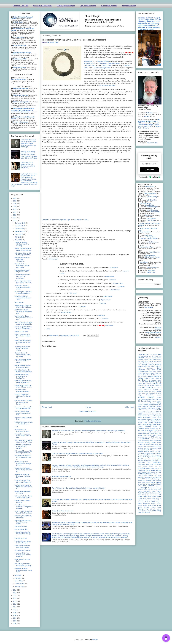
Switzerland (147, 491)
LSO (156, 437)
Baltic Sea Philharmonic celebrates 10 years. (22, 547)
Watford (153, 504)
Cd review (121, 287)
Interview (102, 315)
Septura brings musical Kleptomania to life (22, 271)
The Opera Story (152, 495)
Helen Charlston (155, 212)
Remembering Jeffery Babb (61, 476)
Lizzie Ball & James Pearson (149, 239)
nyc (156, 452)
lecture (145, 432)
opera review (107, 296)
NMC (148, 448)
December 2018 (20, 223)
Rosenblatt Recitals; (144, 474)
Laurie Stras (143, 262)
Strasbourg (158, 488)
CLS (143, 393)
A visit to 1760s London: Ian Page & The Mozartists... (23, 512)
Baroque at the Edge (155, 363)
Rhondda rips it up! (21, 538)
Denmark (153, 403)
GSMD (140, 424)
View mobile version (88, 411)
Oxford (140, 461)
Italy (157, 428)
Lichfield (140, 435)
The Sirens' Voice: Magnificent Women (22, 391)
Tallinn (153, 491)
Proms (148, 469)
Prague (151, 466)
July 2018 (18, 237)
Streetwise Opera (142, 490)
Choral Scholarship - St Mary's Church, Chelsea (23, 371)
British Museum (157, 372)
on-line (147, 453)
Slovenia (159, 481)
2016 (15, 593)
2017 (15, 590)
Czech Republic (157, 401)
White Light (88, 61)
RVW (139, 476)
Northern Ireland (143, 452)
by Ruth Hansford (148, 382)
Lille (145, 435)
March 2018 (19, 581)
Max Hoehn (149, 215)
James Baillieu (149, 205)
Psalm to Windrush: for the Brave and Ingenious (23, 382)
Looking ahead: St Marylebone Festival (22, 430)
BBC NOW (151, 366)
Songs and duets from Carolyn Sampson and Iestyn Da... (23, 555)
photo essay (150, 464)
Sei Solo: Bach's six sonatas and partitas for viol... (24, 423)
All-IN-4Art (148, 358)
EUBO (159, 410)
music (155, 441)
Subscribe (149, 170)
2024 (15, 204)
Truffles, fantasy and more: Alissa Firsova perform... (23, 249)
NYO (160, 452)
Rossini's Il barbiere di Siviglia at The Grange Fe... (23, 396)
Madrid (139, 439)
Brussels (150, 375)
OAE (143, 453)
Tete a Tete (145, 493)
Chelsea (140, 390)
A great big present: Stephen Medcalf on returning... (22, 244)
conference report (143, 399)
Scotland (148, 479)
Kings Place (153, 430)
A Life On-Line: (153, 354)
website (159, 504)
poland (139, 466)
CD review (114, 268)
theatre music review (150, 496)
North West (150, 450)
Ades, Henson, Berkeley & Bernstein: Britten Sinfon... (23, 361)
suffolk (159, 490)
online (151, 453)
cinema (146, 392)
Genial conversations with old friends (23, 492)
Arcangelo (141, 360)
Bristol (150, 372)
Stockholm (151, 488)
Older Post (129, 407)
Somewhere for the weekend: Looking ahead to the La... (23, 507)
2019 (15, 218)
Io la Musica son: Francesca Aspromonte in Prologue (23, 441)
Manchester (146, 439)
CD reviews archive (109, 6)
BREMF (140, 372)
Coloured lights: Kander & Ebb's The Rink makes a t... (23, 487)
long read (148, 437)
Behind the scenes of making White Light (56, 220)
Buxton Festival (153, 377)
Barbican (146, 363)
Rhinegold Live (146, 472)
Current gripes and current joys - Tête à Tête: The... (23, 282)
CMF (147, 393)
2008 (15, 615)
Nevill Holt (158, 444)
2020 (15, 215)
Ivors (160, 428)
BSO (154, 375)
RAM (156, 469)
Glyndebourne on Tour (144, 421)
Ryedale (145, 476)
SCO (143, 479)
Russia (159, 474)
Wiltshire (159, 509)
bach (139, 361)
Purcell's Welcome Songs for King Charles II (23, 542)
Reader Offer (141, 470)
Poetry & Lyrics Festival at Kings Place (23, 517)
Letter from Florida (148, 434)
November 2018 (20, 226)
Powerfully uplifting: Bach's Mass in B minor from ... (23, 328)
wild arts (153, 509)
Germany (140, 419)
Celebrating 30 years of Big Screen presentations (23, 452)
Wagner (159, 502)
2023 (15, 207)
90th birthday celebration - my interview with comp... (23, 565)
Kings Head (145, 430)
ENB (149, 408)
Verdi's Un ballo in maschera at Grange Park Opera (22, 266)
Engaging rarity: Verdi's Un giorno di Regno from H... (23, 386)
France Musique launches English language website (23, 522)
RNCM (159, 472)
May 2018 (18, 575)
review (139, 472)
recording (158, 470)
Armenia (146, 360)
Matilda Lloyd (151, 272)
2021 (15, 212)
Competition (150, 395)
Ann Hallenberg (155, 252)
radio (153, 469)
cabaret (149, 384)
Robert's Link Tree (21, 6)
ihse (160, 426)
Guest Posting (147, 424)
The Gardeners (154, 493)
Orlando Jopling (152, 197)
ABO (139, 356)
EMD (146, 408)
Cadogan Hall (156, 384)
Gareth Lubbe (106, 66)
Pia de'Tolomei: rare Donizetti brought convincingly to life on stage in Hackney (79, 488)
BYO (145, 384)
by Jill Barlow (151, 380)
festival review (146, 414)
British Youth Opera (143, 373)
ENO (139, 410)
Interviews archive (129, 6)
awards (159, 360)
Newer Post (47, 407)
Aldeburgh (141, 358)
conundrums (152, 399)
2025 (15, 201)
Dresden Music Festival (151, 405)
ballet (142, 361)
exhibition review (146, 412)
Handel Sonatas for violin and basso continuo (23, 366)
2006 (15, 621)
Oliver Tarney (151, 220)
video (57, 42)
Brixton (145, 375)
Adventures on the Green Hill (151, 356)
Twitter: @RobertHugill (66, 6)
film (151, 414)
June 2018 (18, 240)
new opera (140, 446)
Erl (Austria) (145, 410)
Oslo (160, 459)
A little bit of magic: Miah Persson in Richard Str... (23, 481)
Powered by (149, 177)
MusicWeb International (154, 332)
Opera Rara (151, 457)
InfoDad (159, 337)
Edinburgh (145, 407)
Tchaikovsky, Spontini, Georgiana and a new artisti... (22, 287)
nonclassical (153, 448)
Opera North (142, 457)
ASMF (150, 360)
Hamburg (140, 426)
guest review (157, 424)
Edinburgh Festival (155, 407)
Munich (159, 439)
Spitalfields (151, 486)
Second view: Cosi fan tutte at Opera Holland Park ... (23, 408)
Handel (148, 426)
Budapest (159, 375)
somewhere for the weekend (147, 484)
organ (156, 459)
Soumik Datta (91, 66)
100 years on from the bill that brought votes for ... (23, 254)
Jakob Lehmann (152, 267)
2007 (15, 618)
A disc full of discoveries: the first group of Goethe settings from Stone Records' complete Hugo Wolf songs (89, 431)
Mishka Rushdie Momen (152, 257)
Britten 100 (153, 373)
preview (142, 468)
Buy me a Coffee (152, 143)
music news (150, 442)
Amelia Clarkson (152, 242)
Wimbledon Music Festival (145, 511)
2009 (15, 612)
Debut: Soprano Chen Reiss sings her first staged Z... (23, 323)
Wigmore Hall (143, 509)
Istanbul (152, 428)
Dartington (145, 403)
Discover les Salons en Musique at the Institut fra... (22, 476)
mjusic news (153, 439)
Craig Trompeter (145, 232)
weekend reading (142, 506)
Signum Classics (103, 61)
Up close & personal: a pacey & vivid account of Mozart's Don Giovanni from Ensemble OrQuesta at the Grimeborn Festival (29, 155)
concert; (159, 397)
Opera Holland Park (144, 455)
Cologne (140, 395)
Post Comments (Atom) (93, 421)
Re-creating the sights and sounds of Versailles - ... (23, 293)
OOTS (155, 453)
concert (159, 395)
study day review (152, 490)
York (143, 513)
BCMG (140, 368)
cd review (51, 42)
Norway (152, 452)
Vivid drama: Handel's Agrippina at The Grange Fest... (23, 312)
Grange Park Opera (145, 423)
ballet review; (157, 361)
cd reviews (158, 388)
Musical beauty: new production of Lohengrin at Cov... (23, 464)
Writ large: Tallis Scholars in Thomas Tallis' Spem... (23, 497)
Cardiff (152, 385)
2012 (15, 604)
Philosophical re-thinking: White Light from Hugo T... (23, 534)
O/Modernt (78, 220)
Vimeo (86, 220)
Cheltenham (148, 390)
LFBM (156, 434)
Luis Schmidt (151, 200)
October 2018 (19, 229)
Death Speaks (19, 303)
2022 (15, 209)
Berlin (159, 368)
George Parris (151, 237)
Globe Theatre (147, 419)
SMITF (139, 482)
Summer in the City (21, 527)
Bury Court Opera (143, 377)
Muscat (152, 441)
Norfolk (159, 448)
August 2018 (19, 234)
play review (158, 464)
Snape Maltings (156, 482)
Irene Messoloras (152, 210)
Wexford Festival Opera (153, 507)
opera (159, 453)
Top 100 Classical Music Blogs (148, 125)
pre (156, 466)
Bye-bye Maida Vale (21, 529)
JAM (139, 430)
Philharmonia (141, 464)
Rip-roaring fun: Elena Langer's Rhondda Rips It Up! (24, 318)
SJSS (153, 481)
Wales (140, 504)
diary (159, 403)
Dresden (140, 405)
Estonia (151, 410)
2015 (15, 596)
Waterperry (146, 504)
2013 (15, 601)
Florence (150, 416)
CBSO (157, 385)
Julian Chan (148, 235)
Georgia (159, 418)
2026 (15, 198)
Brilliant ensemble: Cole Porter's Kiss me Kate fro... (22, 336)
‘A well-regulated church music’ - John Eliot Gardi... (22, 348)
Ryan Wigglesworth (150, 193)
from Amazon (53, 259)
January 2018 (19, 587)
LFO (160, 434)
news (159, 446)
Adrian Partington (152, 207)
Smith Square (146, 482)
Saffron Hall (152, 476)
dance (139, 403)
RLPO (155, 472)
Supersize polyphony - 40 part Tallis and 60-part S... (23, 342)
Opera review (118, 283)
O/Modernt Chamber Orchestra (109, 63)
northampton (158, 450)
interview (113, 280)
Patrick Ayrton (151, 255)
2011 (15, 607)
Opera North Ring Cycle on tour (63, 511)
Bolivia (149, 370)
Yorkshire (147, 513)
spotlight (144, 488)
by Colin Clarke (154, 378)
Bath (139, 365)
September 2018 (20, 231)
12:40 (16, 427)
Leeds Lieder (157, 432)
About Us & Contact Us (42, 6)
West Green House (155, 505)
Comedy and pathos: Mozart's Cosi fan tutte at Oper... (23, 570)
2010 (15, 610)
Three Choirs (147, 498)
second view (141, 481)
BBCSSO (158, 366)
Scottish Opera (157, 479)
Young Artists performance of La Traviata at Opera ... (23, 457)
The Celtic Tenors (145, 203)
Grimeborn (158, 423)
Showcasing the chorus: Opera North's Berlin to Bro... (23, 436)
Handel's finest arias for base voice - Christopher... (22, 259)
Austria (155, 360)
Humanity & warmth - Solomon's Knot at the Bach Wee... (22, 355)
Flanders (145, 416)
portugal (145, 466)
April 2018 (18, 578)
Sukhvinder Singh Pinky (102, 68)
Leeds (149, 432)
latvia (160, 430)
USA (155, 500)
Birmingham (141, 370)
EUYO (139, 412)
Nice (145, 448)
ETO (155, 410)
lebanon (140, 432)
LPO (153, 437)
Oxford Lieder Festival (149, 461)
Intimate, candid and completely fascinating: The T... (23, 298)
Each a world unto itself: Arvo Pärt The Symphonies (22, 276)
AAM (159, 354)
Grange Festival (156, 421)
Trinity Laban (155, 498)
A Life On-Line (143, 354)
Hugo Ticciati (88, 63)
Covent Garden (146, 401)
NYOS (139, 453)
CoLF (159, 393)
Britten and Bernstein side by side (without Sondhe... (23, 447)
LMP (155, 435)
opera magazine (156, 455)
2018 (15, 221)
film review (155, 414)
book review (157, 370)
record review (150, 470)
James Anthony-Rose (147, 247)
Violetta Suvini (150, 187)
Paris (149, 463)
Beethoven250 (149, 368)
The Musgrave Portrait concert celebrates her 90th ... (23, 413)
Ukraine (151, 500)
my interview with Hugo (107, 85)
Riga (152, 472)
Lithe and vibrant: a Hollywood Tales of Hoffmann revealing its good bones (77, 454)
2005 (15, 624)
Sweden (140, 491)
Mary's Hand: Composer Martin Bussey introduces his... (24, 470)
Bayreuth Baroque (148, 365)
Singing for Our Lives (21, 331)
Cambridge (141, 385)
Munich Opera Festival (143, 441)
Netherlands (151, 444)
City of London (152, 392)
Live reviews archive (88, 6)
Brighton (146, 372)
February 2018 (20, 584)
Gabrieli (140, 417)
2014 (15, 598)
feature (153, 412)
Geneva (154, 418)
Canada (147, 385)
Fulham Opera (157, 416)
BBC (145, 366)
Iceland (155, 426)
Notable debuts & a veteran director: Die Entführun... (23, 306)
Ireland (147, 428)
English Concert (156, 408)
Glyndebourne (157, 419)
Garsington (147, 417)
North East (141, 450)
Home (48, 329)
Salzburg (147, 477)
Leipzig (140, 434)
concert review (66, 312)
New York (146, 446)
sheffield (148, 481)
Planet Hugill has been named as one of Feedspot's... (22, 376)
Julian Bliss (151, 271)
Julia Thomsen (151, 219)
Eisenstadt (141, 408)
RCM (160, 469)
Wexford (140, 507)
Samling (153, 477)
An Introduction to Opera (22, 550)
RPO (152, 474)
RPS (156, 474)
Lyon (160, 437)
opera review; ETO (149, 459)
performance (157, 463)
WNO (155, 511)
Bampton (140, 363)
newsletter (141, 448)
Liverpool (149, 435)
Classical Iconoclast (158, 328)
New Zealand (153, 446)
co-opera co (153, 393)
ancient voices (156, 358)
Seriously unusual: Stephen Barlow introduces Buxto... (23, 402)
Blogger (95, 639)
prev (160, 466)
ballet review (110, 276)
